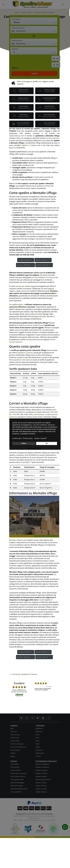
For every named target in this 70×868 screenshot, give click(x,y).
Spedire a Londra (41, 789)
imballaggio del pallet (38, 316)
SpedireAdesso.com (17, 136)
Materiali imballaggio (17, 783)
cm (57, 58)
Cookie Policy (15, 738)
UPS (52, 412)
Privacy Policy (15, 741)
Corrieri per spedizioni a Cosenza (25, 674)
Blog (12, 728)
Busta (37, 741)
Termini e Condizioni (17, 744)
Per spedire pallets (16, 304)
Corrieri (38, 756)
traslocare (24, 291)
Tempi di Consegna (17, 786)
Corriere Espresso (53, 138)
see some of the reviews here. (19, 692)
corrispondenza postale (35, 340)
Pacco (37, 738)
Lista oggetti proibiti (17, 779)
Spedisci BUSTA (26, 260)
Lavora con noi (15, 735)
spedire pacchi (39, 273)
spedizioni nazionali (25, 353)
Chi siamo (14, 732)
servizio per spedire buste (33, 325)
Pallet (37, 744)
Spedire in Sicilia (41, 783)
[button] (21, 718)
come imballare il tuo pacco (44, 277)
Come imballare (16, 770)
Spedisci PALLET (44, 265)
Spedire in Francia (41, 773)
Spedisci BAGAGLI (25, 265)
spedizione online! (43, 186)
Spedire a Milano (41, 786)
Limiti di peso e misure (18, 776)
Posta (37, 735)
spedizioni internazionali (23, 360)
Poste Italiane (39, 414)
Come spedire (15, 767)
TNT (14, 414)
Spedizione (39, 728)
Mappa (13, 756)
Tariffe (38, 747)
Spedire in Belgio (41, 776)
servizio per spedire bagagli (26, 286)
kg (54, 58)
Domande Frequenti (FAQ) (19, 789)
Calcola (34, 74)
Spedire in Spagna (42, 770)
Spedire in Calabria (29, 145)
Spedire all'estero (41, 792)
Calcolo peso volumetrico (19, 773)
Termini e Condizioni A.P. (18, 747)
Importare (39, 732)
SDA (56, 412)
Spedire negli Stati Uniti (43, 779)
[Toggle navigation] (3, 5)
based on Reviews (19, 690)
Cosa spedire (15, 764)
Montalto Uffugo (15, 540)
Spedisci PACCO (43, 260)
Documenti (39, 750)
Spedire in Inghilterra (43, 764)
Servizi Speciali (15, 750)
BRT (18, 414)
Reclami (13, 753)
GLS (11, 414)
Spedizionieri (40, 753)
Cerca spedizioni (16, 792)
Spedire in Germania (42, 767)
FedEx (31, 414)
